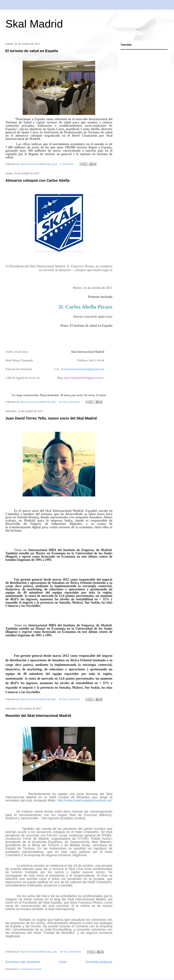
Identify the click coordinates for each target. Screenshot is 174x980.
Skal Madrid (34, 24)
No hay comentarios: (70, 402)
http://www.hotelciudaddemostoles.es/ (85, 800)
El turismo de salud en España (32, 51)
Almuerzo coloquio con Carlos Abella (38, 180)
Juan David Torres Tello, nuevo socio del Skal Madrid (51, 418)
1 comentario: (67, 164)
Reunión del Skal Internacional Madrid (38, 716)
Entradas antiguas (99, 962)
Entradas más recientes (23, 962)
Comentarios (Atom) (31, 969)
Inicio (63, 962)
